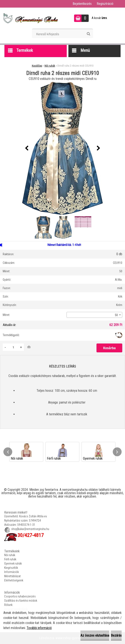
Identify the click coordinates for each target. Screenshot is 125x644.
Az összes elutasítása (95, 635)
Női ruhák (50, 66)
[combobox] (94, 315)
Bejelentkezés (82, 4)
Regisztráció (105, 4)
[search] (88, 34)
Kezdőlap (37, 66)
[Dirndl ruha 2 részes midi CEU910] (62, 148)
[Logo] (30, 18)
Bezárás (116, 635)
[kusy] (13, 347)
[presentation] (27, 148)
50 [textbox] (116, 315)
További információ (39, 628)
